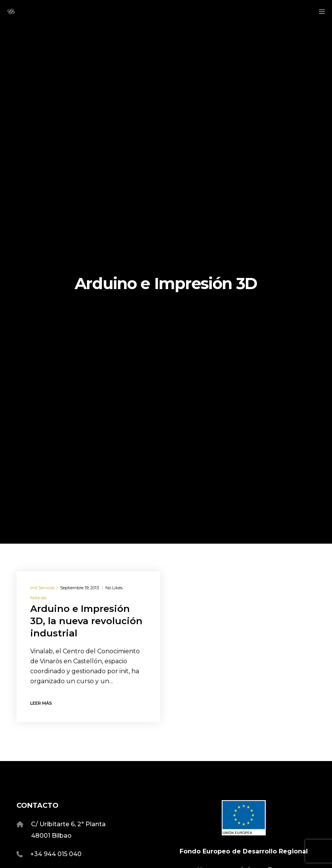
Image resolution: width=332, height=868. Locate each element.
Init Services (43, 588)
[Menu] (319, 12)
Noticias (38, 598)
